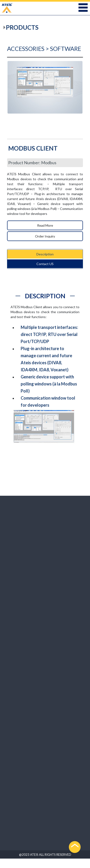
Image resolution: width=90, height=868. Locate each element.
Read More (45, 225)
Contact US (45, 264)
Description (45, 254)
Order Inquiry (45, 236)
